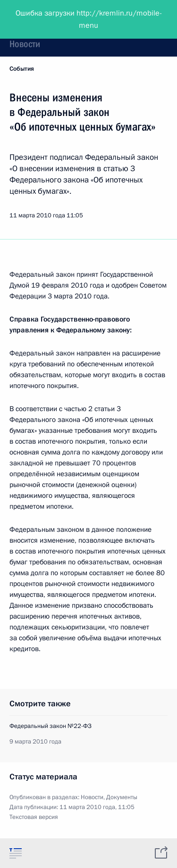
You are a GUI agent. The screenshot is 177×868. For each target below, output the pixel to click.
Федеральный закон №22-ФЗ (51, 726)
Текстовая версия (34, 817)
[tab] (16, 853)
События (22, 69)
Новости (25, 44)
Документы (122, 797)
